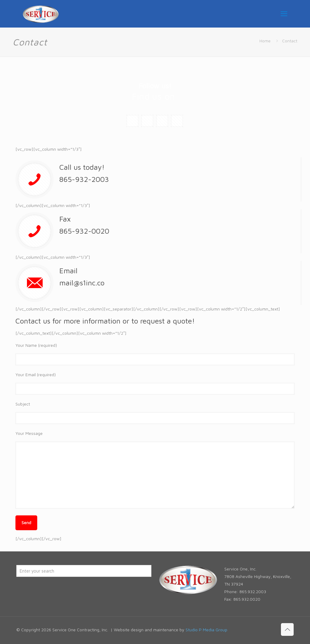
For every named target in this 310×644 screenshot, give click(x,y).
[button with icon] (132, 121)
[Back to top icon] (287, 629)
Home (265, 41)
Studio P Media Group (206, 630)
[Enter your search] (84, 571)
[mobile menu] (284, 14)
